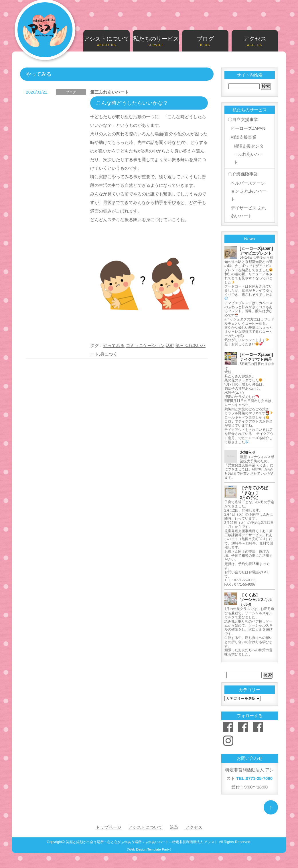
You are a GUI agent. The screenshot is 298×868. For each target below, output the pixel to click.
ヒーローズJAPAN (248, 128)
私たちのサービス (156, 41)
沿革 (174, 828)
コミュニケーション (145, 345)
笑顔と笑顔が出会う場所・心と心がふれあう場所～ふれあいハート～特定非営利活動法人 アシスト (142, 843)
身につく (109, 354)
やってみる (114, 345)
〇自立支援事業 (243, 120)
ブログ (205, 41)
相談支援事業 (243, 137)
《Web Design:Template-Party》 (149, 850)
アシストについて (106, 41)
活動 (170, 345)
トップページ (108, 828)
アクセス (255, 41)
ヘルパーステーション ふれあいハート (248, 192)
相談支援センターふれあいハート (248, 154)
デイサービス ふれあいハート (248, 213)
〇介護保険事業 (243, 174)
